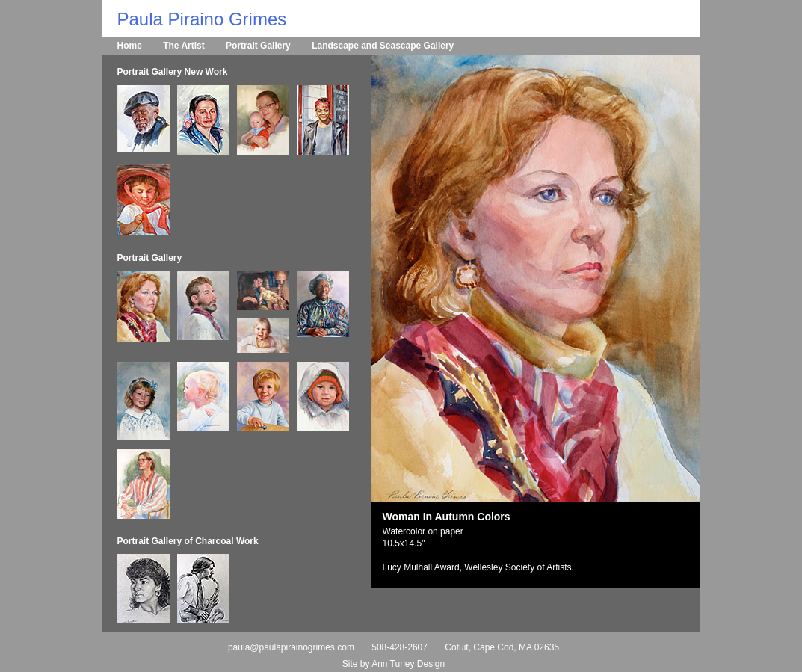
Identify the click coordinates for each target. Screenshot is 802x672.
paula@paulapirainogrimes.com (291, 647)
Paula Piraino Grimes (202, 19)
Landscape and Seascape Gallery (383, 46)
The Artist (184, 46)
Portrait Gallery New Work (173, 72)
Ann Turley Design (408, 664)
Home (130, 46)
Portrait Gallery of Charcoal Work (188, 541)
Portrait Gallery (258, 46)
